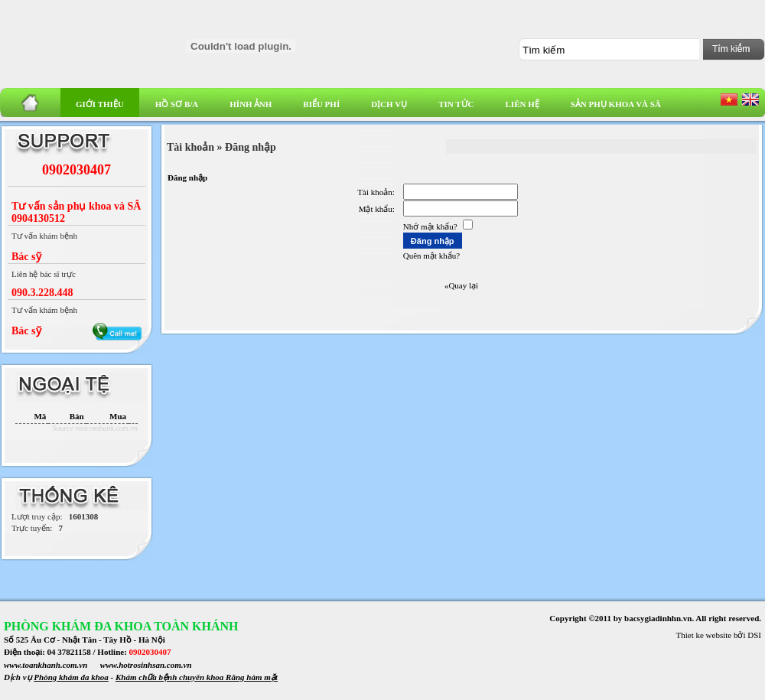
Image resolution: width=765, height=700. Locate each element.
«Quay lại (461, 285)
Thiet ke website (704, 635)
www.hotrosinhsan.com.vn (146, 665)
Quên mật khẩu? (431, 256)
